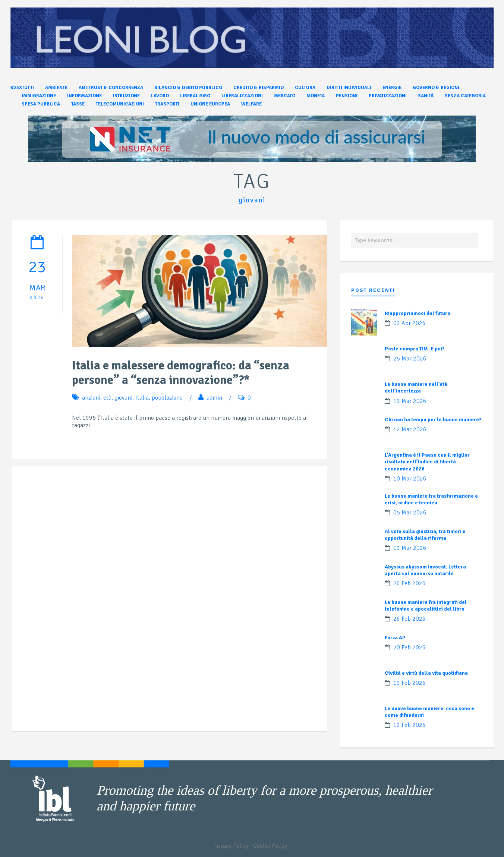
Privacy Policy (231, 846)
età (107, 398)
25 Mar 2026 (410, 359)
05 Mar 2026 (410, 513)
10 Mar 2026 (410, 479)
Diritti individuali (349, 88)
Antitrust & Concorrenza (111, 88)
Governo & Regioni (436, 88)
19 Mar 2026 (410, 401)
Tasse (78, 104)
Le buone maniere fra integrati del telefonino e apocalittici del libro (426, 606)
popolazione (167, 398)
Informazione (84, 96)
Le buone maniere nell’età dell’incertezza (416, 387)
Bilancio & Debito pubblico (188, 88)
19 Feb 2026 (409, 683)
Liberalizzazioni (242, 96)
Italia (142, 398)
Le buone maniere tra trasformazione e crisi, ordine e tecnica (431, 499)
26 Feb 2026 (409, 583)
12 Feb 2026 (409, 725)
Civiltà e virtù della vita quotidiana (426, 673)
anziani (91, 398)
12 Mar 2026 (410, 429)
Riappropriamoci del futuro (418, 313)
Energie (392, 88)
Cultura (305, 88)
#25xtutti (22, 88)
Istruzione (126, 96)
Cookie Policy (270, 846)
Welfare (251, 104)
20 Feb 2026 (409, 648)
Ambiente (56, 88)
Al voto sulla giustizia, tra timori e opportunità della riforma (425, 535)
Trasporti (167, 104)
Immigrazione (39, 96)
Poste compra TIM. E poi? (415, 349)
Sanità (426, 96)
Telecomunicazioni (120, 104)
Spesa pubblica (41, 104)
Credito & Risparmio (259, 88)
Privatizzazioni (388, 96)
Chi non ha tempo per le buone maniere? (433, 420)
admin (214, 398)
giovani (123, 398)
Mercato (285, 96)
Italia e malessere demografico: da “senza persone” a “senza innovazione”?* (181, 373)
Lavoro (160, 96)
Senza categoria (465, 96)
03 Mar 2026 (410, 548)
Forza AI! (395, 638)
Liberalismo (195, 96)
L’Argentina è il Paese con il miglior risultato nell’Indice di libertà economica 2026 (427, 462)
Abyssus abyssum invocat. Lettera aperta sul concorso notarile (425, 570)
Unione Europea (210, 104)
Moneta (316, 96)
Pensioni (347, 96)
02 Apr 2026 (409, 323)
